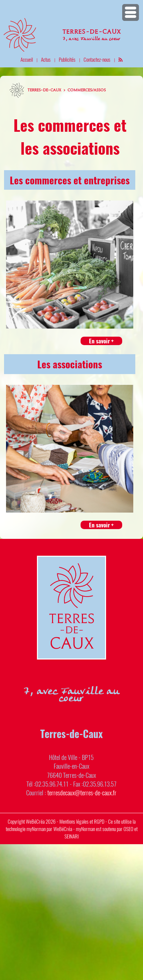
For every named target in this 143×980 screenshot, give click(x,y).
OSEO (128, 829)
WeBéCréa (35, 821)
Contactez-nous (97, 59)
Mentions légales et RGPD (82, 821)
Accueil (27, 59)
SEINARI (71, 836)
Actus (46, 59)
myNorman (36, 829)
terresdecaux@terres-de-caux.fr (82, 792)
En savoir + (101, 341)
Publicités (67, 59)
